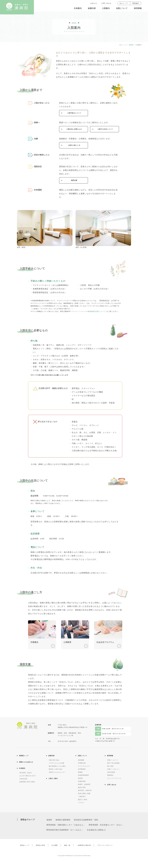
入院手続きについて (74, 113)
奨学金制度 (111, 772)
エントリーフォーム (114, 778)
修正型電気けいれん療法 (57, 766)
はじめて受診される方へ (28, 776)
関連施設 (136, 3)
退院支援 (74, 180)
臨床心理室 (82, 787)
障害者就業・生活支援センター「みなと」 (65, 831)
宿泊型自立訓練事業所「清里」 (89, 820)
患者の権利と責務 (84, 793)
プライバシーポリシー (117, 852)
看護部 (80, 772)
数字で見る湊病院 (113, 763)
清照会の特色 (44, 852)
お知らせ (94, 3)
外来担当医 (23, 779)
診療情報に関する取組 (27, 782)
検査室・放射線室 (84, 784)
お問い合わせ (106, 3)
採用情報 (138, 8)
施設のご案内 (83, 799)
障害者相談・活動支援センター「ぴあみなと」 (67, 825)
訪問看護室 (82, 769)
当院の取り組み (54, 760)
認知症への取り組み (56, 769)
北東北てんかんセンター (57, 772)
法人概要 (60, 852)
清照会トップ (26, 852)
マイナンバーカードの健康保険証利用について (90, 311)
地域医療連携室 (83, 775)
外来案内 (78, 8)
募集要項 (110, 775)
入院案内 (106, 8)
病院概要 (81, 760)
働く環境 (110, 766)
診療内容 (92, 8)
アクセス (81, 802)
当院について (122, 8)
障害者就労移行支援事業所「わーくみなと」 (107, 831)
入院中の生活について (105, 129)
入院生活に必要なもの (74, 129)
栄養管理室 (82, 781)
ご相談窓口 (82, 796)
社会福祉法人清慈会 (56, 836)
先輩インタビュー (113, 769)
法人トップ (124, 3)
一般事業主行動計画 (93, 852)
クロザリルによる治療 (56, 763)
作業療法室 (82, 763)
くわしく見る (42, 635)
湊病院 (49, 820)
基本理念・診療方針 (85, 790)
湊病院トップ (24, 756)
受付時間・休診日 (26, 773)
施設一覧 (74, 852)
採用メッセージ (113, 760)
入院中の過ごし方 (74, 145)
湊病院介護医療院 (64, 820)
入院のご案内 (53, 778)
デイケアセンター (84, 766)
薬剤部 (80, 778)
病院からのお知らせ (26, 762)
